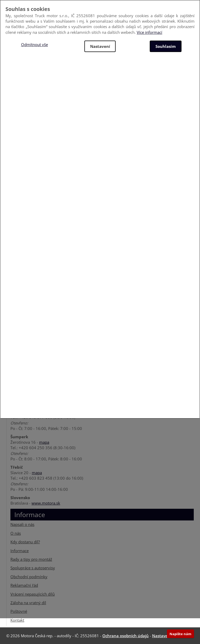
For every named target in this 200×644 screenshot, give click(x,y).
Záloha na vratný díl (28, 603)
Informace (20, 551)
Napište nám (180, 634)
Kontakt (17, 620)
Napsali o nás (22, 524)
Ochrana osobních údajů (126, 636)
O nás (16, 533)
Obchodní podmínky (29, 577)
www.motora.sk (46, 503)
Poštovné (19, 611)
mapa (44, 442)
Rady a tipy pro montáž (31, 559)
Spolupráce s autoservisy (33, 568)
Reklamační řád (24, 585)
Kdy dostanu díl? (25, 542)
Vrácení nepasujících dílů (33, 594)
